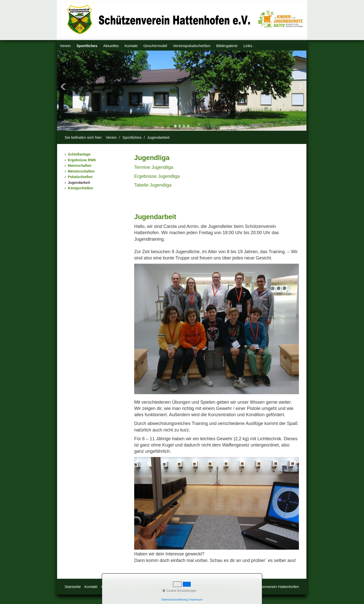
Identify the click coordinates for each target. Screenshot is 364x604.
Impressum (111, 587)
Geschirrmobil (155, 46)
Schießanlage (79, 154)
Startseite (73, 587)
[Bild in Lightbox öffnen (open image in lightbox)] (217, 329)
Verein (65, 46)
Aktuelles (111, 46)
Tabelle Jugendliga (153, 185)
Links (248, 46)
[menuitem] (65, 46)
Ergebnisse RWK (82, 160)
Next (300, 87)
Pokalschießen (80, 177)
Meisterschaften (81, 171)
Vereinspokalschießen (192, 46)
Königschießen (80, 188)
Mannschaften (80, 166)
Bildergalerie (227, 46)
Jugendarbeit (79, 183)
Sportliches (87, 46)
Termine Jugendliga (154, 167)
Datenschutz (134, 587)
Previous (63, 87)
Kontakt (131, 46)
